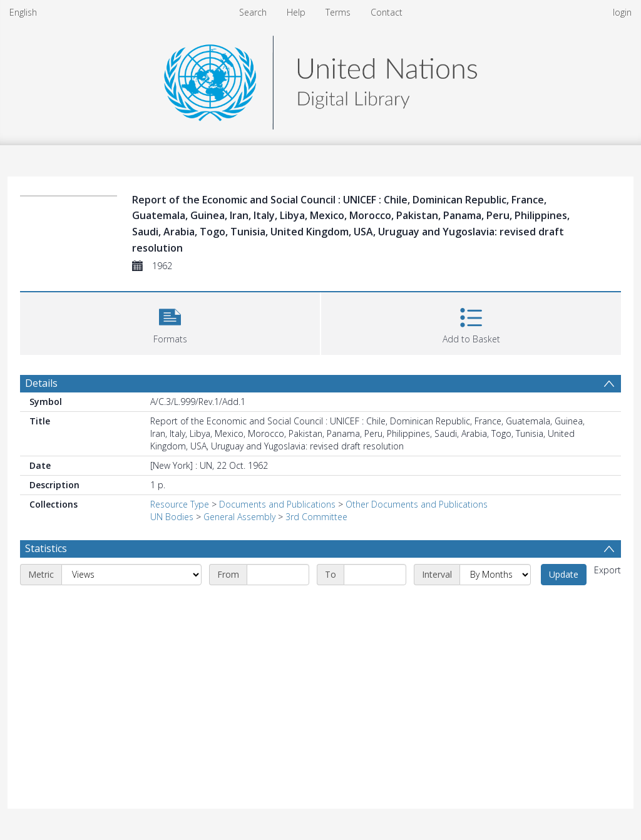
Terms (338, 12)
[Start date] (278, 575)
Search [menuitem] (253, 12)
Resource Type (180, 504)
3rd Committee (316, 517)
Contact (387, 12)
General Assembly (239, 517)
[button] (170, 322)
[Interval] (495, 575)
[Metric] (131, 575)
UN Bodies (172, 517)
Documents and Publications (277, 504)
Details (41, 383)
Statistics (46, 548)
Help (296, 12)
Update (564, 574)
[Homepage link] (320, 79)
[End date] (375, 575)
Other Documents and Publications (417, 504)
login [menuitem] (622, 12)
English (23, 12)
